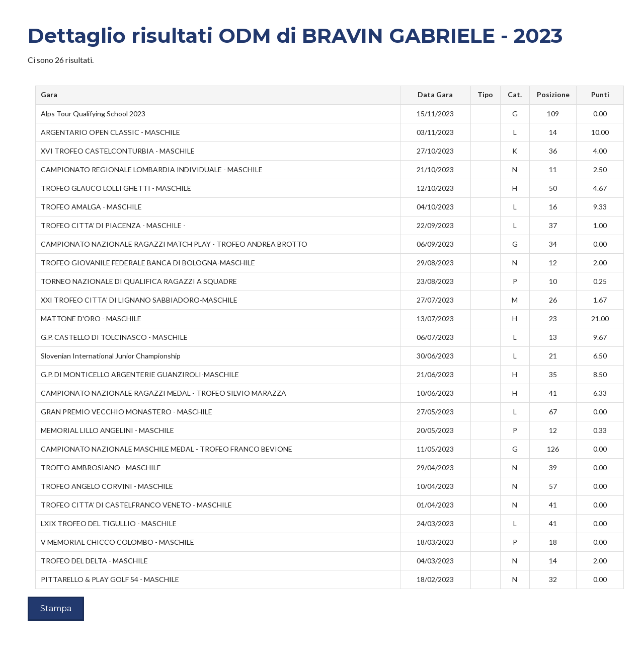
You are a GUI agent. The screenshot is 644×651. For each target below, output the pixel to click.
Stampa (56, 608)
